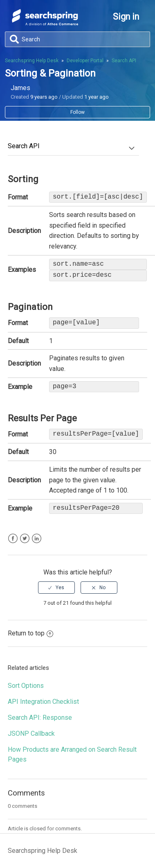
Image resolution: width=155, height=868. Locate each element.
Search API (124, 61)
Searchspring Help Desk (32, 61)
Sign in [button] (126, 17)
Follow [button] (77, 112)
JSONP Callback (31, 734)
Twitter (25, 539)
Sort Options (26, 686)
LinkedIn (37, 539)
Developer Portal (85, 61)
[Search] (77, 39)
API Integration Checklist (43, 702)
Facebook (13, 539)
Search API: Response (40, 718)
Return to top (30, 633)
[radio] (56, 588)
